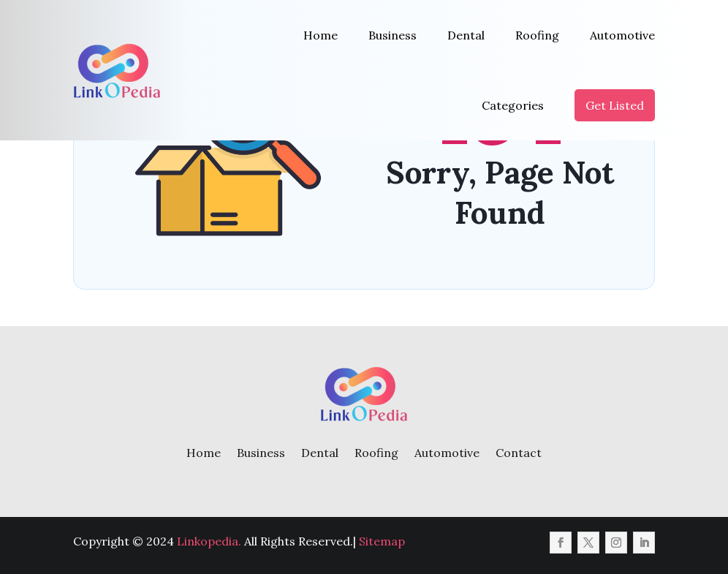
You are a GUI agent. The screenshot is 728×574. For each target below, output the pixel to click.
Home (321, 35)
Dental (466, 35)
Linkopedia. (209, 541)
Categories (513, 105)
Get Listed (615, 105)
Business (393, 35)
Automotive (622, 35)
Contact (519, 453)
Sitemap (382, 541)
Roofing (537, 35)
